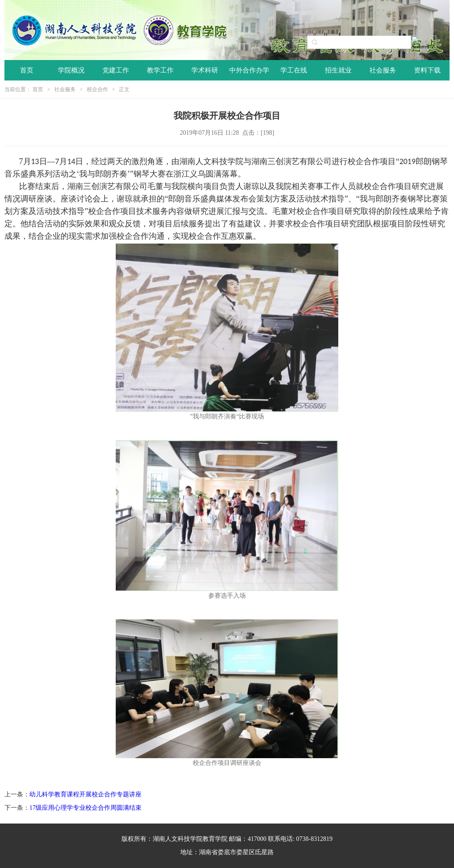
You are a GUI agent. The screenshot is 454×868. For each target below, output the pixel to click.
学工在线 (294, 70)
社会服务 (383, 70)
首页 (27, 70)
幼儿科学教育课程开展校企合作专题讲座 (85, 794)
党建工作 (116, 70)
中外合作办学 (249, 70)
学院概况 (71, 70)
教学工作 (160, 70)
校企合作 (97, 89)
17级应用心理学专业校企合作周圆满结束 (85, 808)
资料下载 (427, 70)
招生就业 (338, 70)
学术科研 (205, 70)
